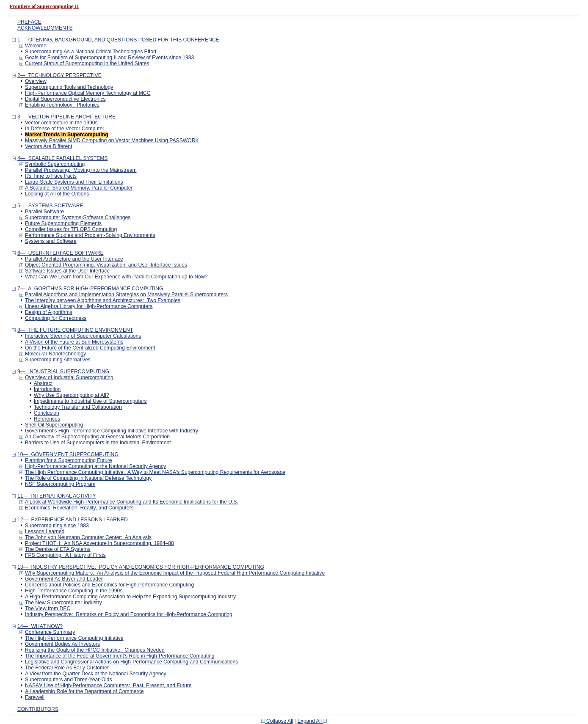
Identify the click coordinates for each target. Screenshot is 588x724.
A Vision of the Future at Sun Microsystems (74, 342)
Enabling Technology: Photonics (62, 105)
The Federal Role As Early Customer (67, 668)
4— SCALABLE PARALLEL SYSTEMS (63, 158)
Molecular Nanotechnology (55, 354)
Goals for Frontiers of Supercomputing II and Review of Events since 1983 (109, 58)
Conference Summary (50, 632)
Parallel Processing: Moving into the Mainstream (81, 170)
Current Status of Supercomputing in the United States (87, 63)
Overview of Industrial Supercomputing (69, 377)
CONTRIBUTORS (38, 709)
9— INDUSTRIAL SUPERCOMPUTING (63, 372)
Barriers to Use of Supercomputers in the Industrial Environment (98, 443)
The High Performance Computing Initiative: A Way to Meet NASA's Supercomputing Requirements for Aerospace (155, 472)
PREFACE (29, 22)
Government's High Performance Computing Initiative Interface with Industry (112, 431)
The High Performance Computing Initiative (74, 638)
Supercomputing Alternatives (58, 360)
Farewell (35, 697)
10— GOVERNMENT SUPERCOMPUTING (68, 454)
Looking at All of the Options (57, 194)
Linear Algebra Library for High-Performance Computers (89, 306)
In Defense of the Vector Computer (65, 129)
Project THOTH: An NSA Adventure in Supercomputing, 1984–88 (99, 543)
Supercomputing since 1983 (57, 526)
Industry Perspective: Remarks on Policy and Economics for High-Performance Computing (129, 614)
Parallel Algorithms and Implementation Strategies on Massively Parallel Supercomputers (126, 295)
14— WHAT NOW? (40, 626)
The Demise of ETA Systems (58, 549)
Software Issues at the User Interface (67, 271)
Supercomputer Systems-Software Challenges (78, 217)
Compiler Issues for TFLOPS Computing (71, 229)
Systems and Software (51, 241)
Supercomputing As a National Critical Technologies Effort (91, 52)
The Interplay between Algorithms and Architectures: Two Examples (103, 300)
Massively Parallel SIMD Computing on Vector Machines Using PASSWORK (112, 140)
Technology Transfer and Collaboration (78, 407)
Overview (36, 81)
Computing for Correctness (56, 318)
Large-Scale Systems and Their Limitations (74, 182)
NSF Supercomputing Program (60, 484)
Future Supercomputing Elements (63, 223)
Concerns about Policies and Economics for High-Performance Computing (109, 585)
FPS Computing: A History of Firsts (65, 555)
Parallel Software (44, 212)
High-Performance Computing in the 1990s (74, 591)
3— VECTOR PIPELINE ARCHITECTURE (66, 117)
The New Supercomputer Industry (63, 603)
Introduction (47, 389)
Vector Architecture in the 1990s (61, 123)
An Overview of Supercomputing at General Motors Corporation (97, 437)
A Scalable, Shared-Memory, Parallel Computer (79, 188)
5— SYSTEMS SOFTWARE (50, 206)
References (47, 419)
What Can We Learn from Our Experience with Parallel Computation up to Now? (116, 277)
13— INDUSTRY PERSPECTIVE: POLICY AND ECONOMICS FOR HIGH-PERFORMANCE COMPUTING (141, 567)
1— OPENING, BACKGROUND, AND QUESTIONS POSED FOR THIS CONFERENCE (118, 40)
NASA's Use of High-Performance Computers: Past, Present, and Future (108, 685)
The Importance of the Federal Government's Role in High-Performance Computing (120, 656)
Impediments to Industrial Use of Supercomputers (90, 401)
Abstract (43, 383)
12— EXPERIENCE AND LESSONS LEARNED (73, 520)
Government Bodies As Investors (62, 644)
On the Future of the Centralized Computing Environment (90, 348)
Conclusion (47, 413)
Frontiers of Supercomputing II (44, 6)
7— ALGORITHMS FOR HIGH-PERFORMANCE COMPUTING (90, 289)
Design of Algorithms (48, 312)
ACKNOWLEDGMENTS (45, 28)
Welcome (36, 46)
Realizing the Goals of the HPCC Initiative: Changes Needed (95, 650)
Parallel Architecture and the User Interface (74, 259)
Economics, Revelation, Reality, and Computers (79, 508)
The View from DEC (48, 608)
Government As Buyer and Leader (64, 579)
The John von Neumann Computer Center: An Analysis (88, 537)
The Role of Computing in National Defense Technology (88, 478)
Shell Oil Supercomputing (54, 425)
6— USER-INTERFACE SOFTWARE (61, 253)
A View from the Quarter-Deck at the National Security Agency (96, 674)
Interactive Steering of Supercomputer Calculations (83, 336)
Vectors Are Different (48, 146)
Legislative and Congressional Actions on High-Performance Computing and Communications (131, 662)
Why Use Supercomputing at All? (72, 395)
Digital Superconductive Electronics (65, 99)
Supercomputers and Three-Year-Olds (68, 680)
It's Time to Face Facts (51, 176)
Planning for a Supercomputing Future (68, 460)
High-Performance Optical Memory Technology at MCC (88, 93)
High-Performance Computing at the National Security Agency (95, 466)
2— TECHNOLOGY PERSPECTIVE (59, 75)
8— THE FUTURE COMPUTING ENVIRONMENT (75, 330)
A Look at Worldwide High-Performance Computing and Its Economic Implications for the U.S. (132, 502)
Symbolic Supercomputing (55, 164)
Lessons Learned (45, 531)
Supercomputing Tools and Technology (69, 87)
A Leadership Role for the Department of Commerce (84, 691)
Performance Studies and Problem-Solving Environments (90, 235)
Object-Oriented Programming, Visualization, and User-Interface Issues (106, 265)
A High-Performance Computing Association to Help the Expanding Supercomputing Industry (130, 597)
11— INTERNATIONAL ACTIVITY (57, 496)
